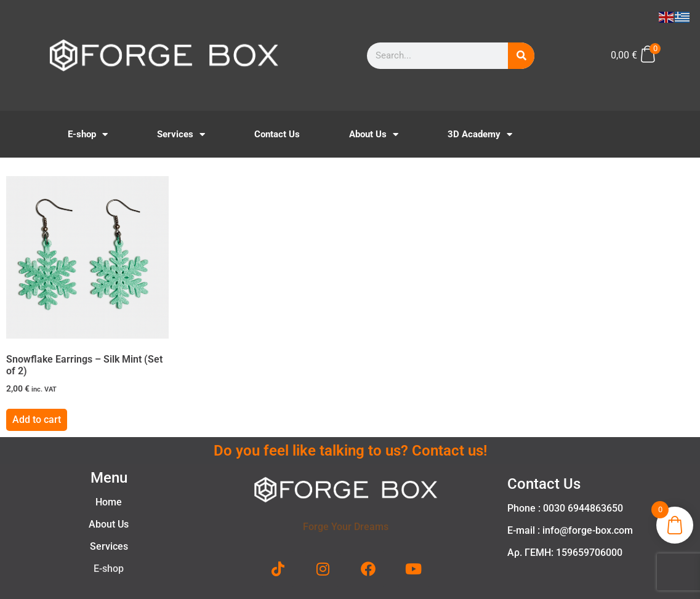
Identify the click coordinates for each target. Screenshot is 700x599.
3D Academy (480, 135)
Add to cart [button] (37, 420)
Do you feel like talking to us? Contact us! (350, 451)
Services (181, 135)
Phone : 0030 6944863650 (565, 508)
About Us (374, 135)
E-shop (88, 135)
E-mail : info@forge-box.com (570, 530)
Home (109, 502)
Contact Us (277, 134)
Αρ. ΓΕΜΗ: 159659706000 (565, 553)
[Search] (521, 56)
